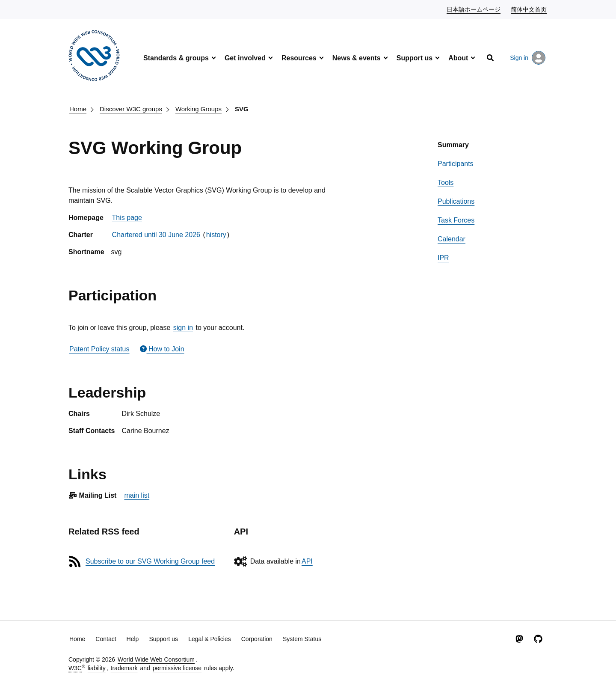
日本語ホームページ (474, 9)
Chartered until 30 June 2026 (157, 235)
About (458, 58)
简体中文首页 (529, 9)
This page (127, 218)
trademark (124, 668)
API (307, 561)
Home (78, 109)
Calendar (452, 239)
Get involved (245, 58)
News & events (357, 58)
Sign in (528, 58)
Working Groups (198, 109)
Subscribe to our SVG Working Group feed (150, 561)
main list (137, 495)
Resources (299, 58)
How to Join (162, 349)
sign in (183, 328)
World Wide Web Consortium (156, 659)
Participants (456, 164)
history (216, 235)
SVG (242, 109)
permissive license (177, 668)
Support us (415, 58)
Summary (453, 145)
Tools (446, 183)
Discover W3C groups (131, 109)
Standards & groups (176, 58)
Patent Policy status (99, 349)
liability (97, 668)
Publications (456, 201)
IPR (443, 258)
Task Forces (456, 220)
